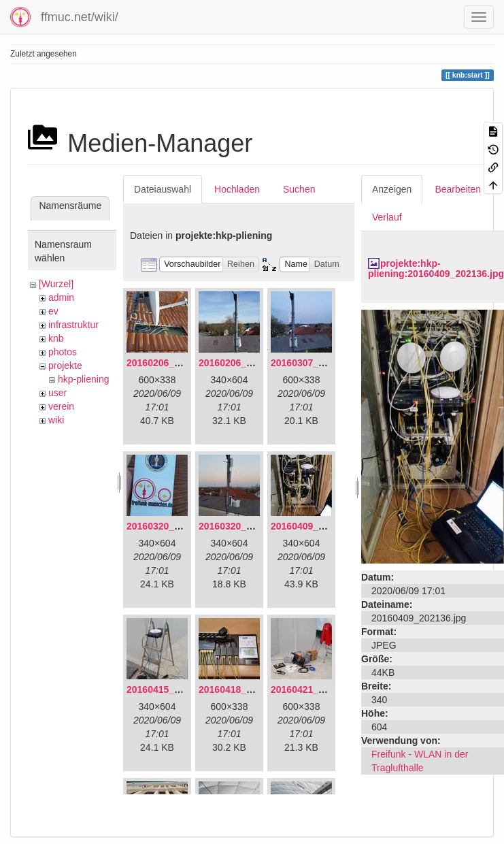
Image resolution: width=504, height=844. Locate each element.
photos (63, 352)
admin (61, 297)
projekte (65, 366)
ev (53, 311)
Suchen (299, 189)
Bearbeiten (458, 189)
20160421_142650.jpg (319, 689)
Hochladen (237, 189)
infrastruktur (73, 325)
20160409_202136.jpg (319, 526)
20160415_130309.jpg (175, 689)
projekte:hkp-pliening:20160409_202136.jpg (436, 269)
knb (56, 338)
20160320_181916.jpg (175, 526)
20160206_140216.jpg (247, 363)
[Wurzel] (56, 284)
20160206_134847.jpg (175, 363)
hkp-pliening (84, 379)
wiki (56, 420)
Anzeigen (392, 189)
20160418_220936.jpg (247, 689)
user (57, 393)
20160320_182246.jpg (247, 526)
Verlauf (387, 217)
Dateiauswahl (163, 189)
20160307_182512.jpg (319, 363)
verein (61, 406)
